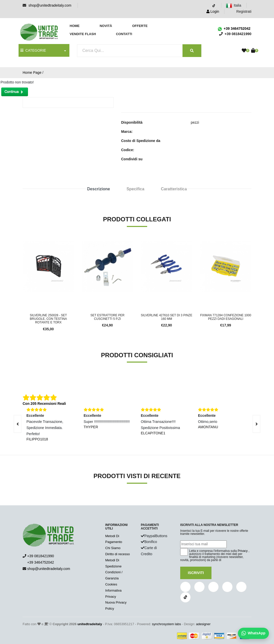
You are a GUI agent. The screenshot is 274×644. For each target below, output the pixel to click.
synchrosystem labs (166, 624)
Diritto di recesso (118, 554)
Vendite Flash (83, 34)
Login (213, 11)
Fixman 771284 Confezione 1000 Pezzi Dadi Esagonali (226, 317)
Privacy (243, 551)
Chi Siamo (113, 548)
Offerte (140, 26)
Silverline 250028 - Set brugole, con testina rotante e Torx (48, 319)
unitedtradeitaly (90, 624)
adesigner (203, 624)
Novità (106, 26)
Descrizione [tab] (99, 189)
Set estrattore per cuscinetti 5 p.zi (108, 317)
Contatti (124, 34)
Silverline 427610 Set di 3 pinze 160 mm (166, 317)
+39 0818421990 (41, 556)
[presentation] (256, 424)
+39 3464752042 (234, 28)
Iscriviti (196, 573)
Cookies (111, 584)
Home (75, 26)
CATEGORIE (33, 50)
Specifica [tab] (135, 189)
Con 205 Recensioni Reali (44, 404)
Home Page (32, 73)
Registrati (241, 11)
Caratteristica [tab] (174, 189)
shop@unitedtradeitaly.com (50, 5)
